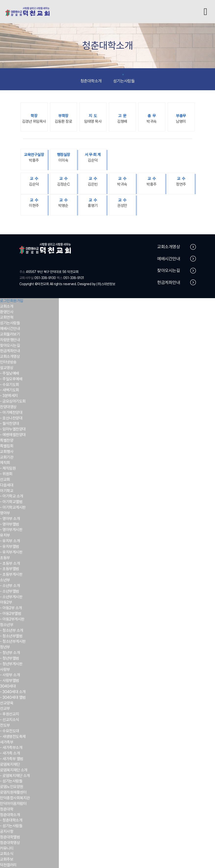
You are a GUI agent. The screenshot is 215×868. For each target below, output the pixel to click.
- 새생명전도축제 (13, 737)
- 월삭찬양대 (10, 423)
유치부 (5, 535)
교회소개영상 (177, 247)
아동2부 (6, 602)
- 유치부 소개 (10, 541)
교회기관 (7, 457)
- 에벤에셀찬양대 (13, 435)
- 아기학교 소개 (12, 496)
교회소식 (7, 854)
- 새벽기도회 (10, 390)
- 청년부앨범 (10, 658)
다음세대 (7, 485)
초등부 (5, 558)
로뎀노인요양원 (12, 787)
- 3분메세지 (9, 396)
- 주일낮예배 (10, 373)
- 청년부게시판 (11, 664)
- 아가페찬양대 (11, 412)
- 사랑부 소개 (10, 675)
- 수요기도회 (10, 385)
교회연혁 (7, 317)
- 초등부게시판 (11, 574)
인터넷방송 (8, 362)
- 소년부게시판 (11, 597)
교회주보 (7, 859)
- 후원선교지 (10, 714)
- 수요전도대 (10, 731)
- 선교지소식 (10, 720)
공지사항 (7, 831)
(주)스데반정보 (106, 284)
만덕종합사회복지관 (15, 798)
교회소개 (7, 306)
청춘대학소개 (91, 79)
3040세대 (8, 686)
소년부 (5, 580)
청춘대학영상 (10, 843)
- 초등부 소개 (10, 563)
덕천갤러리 (8, 865)
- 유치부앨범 (10, 547)
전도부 (5, 725)
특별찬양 (7, 440)
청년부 (5, 647)
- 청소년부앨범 (11, 636)
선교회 (5, 479)
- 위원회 (6, 474)
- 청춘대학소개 (11, 820)
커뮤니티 (7, 848)
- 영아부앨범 (10, 524)
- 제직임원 (8, 468)
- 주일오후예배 (11, 379)
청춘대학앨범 (10, 837)
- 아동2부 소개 (11, 608)
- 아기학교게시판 (13, 507)
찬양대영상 (8, 407)
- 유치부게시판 (11, 552)
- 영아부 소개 (10, 519)
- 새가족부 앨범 (12, 759)
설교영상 (7, 368)
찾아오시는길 (177, 271)
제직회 (5, 463)
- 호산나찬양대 (11, 418)
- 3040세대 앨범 (13, 697)
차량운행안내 (10, 340)
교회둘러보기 (10, 334)
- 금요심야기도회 (13, 401)
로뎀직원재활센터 (13, 792)
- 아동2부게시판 (12, 619)
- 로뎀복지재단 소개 (15, 776)
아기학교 (7, 491)
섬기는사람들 (124, 79)
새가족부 (7, 742)
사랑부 (5, 670)
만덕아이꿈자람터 (13, 804)
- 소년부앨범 (10, 591)
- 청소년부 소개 (12, 630)
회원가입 (17, 301)
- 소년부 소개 (10, 586)
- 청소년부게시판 (13, 641)
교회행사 (7, 452)
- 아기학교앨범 (11, 502)
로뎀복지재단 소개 (14, 770)
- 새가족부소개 (11, 748)
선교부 (5, 708)
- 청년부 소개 (10, 653)
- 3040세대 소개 (13, 692)
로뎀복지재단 (10, 764)
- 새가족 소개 (10, 753)
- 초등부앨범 (10, 569)
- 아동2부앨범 (11, 614)
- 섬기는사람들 (11, 781)
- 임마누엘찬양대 (13, 429)
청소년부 (7, 625)
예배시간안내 (177, 259)
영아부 (5, 513)
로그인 (5, 301)
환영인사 (7, 312)
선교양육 (7, 703)
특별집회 (7, 446)
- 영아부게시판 (11, 530)
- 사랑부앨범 (10, 681)
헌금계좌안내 (177, 282)
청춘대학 (7, 809)
